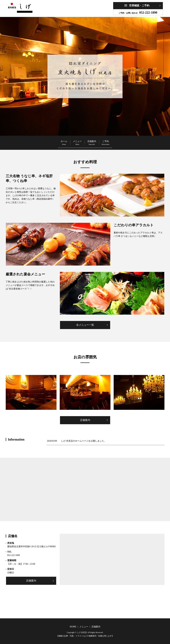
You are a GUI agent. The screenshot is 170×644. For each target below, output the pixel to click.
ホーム (51, 141)
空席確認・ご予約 (139, 5)
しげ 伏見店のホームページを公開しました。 (84, 441)
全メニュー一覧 (85, 325)
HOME (73, 627)
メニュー (73, 141)
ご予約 (119, 141)
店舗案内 (96, 141)
